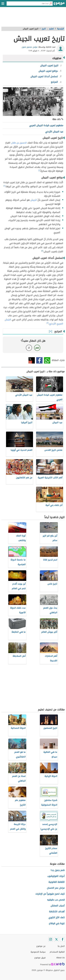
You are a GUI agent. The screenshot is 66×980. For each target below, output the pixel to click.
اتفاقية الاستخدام (57, 952)
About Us (60, 958)
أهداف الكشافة (57, 912)
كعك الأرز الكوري (57, 917)
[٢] (4, 186)
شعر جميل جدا (58, 870)
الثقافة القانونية (57, 882)
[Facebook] (62, 939)
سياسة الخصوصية (38, 952)
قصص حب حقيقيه (56, 900)
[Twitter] (56, 939)
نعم (37, 348)
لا (29, 348)
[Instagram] (51, 939)
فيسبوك (39, 360)
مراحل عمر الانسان (56, 888)
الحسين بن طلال (19, 143)
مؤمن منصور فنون (29, 47)
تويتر (32, 360)
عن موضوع (41, 946)
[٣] (48, 323)
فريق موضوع (40, 958)
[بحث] (51, 4)
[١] (39, 170)
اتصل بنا (61, 946)
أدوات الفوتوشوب (56, 876)
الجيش (34, 200)
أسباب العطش (58, 906)
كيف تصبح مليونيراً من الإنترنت (50, 894)
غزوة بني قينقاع (57, 923)
